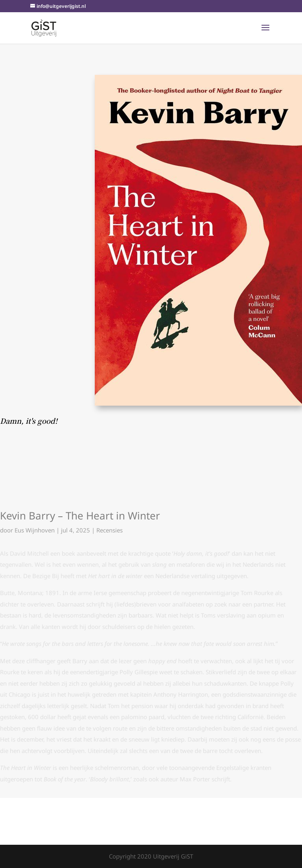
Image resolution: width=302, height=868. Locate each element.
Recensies (110, 530)
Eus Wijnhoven (35, 530)
